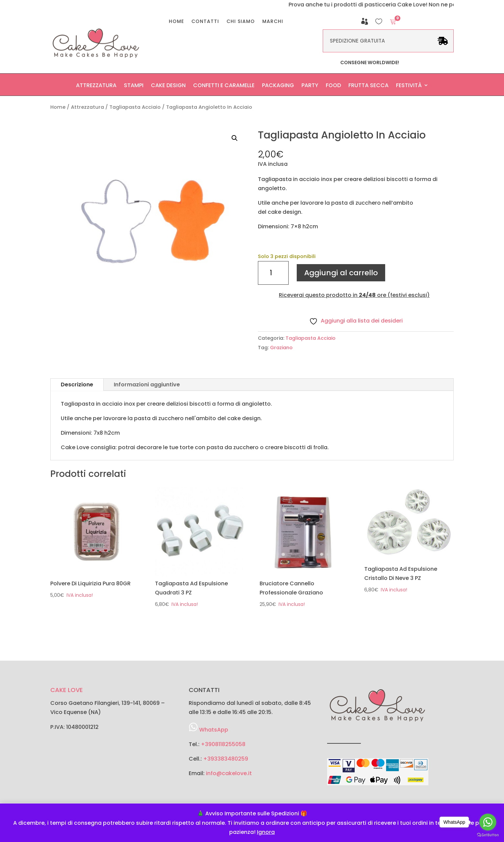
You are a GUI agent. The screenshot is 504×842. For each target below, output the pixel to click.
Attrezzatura (96, 87)
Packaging (278, 87)
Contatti (205, 22)
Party (310, 87)
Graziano (281, 348)
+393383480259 (226, 759)
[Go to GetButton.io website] (488, 835)
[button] (235, 138)
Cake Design (168, 87)
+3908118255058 (223, 744)
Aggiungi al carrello (341, 273)
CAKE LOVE (67, 690)
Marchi (273, 22)
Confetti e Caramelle (224, 87)
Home (176, 22)
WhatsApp (214, 730)
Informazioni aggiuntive (147, 385)
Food (333, 87)
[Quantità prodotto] (273, 273)
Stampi (134, 87)
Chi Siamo (241, 22)
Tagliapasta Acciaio (135, 107)
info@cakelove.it (229, 773)
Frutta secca (368, 87)
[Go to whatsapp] (488, 822)
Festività (409, 87)
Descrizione (77, 385)
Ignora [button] (266, 832)
